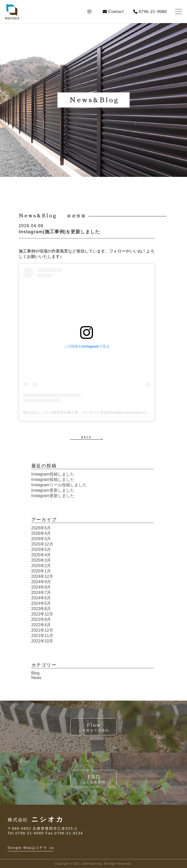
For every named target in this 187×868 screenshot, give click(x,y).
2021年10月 (42, 641)
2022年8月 (41, 619)
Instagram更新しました (53, 490)
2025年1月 (41, 571)
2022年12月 (42, 614)
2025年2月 (41, 566)
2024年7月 (41, 593)
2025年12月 (42, 544)
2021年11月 (42, 636)
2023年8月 (41, 609)
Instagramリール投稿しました (59, 485)
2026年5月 (41, 528)
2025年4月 (41, 555)
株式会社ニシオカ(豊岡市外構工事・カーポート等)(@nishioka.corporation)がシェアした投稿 (97, 412)
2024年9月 (41, 582)
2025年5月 (41, 549)
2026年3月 (41, 539)
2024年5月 (41, 603)
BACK (86, 437)
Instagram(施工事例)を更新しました (59, 232)
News (36, 678)
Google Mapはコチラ (31, 848)
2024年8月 (41, 587)
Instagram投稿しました (53, 474)
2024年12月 (42, 576)
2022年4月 (41, 625)
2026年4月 (41, 533)
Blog (35, 673)
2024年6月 (41, 598)
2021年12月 (42, 630)
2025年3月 (41, 560)
